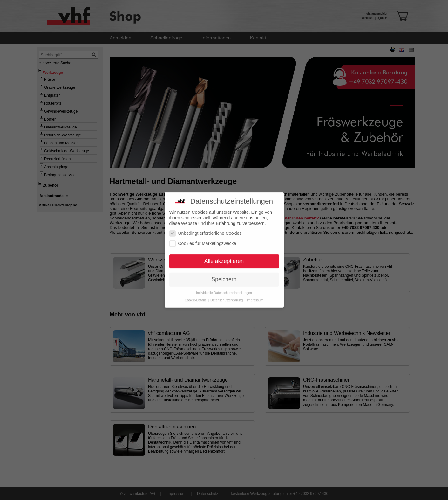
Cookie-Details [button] (196, 297)
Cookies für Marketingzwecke (203, 241)
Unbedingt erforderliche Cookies (206, 230)
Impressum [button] (255, 297)
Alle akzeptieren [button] (224, 259)
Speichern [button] (224, 276)
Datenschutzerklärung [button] (227, 297)
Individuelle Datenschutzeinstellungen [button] (224, 290)
